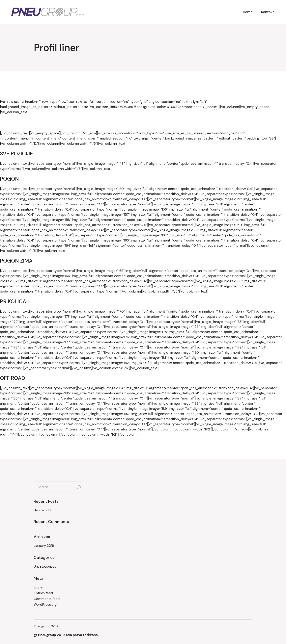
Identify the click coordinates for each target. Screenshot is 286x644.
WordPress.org (45, 605)
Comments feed (47, 599)
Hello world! (43, 510)
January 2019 (44, 546)
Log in (38, 587)
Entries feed (43, 593)
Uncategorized (45, 566)
